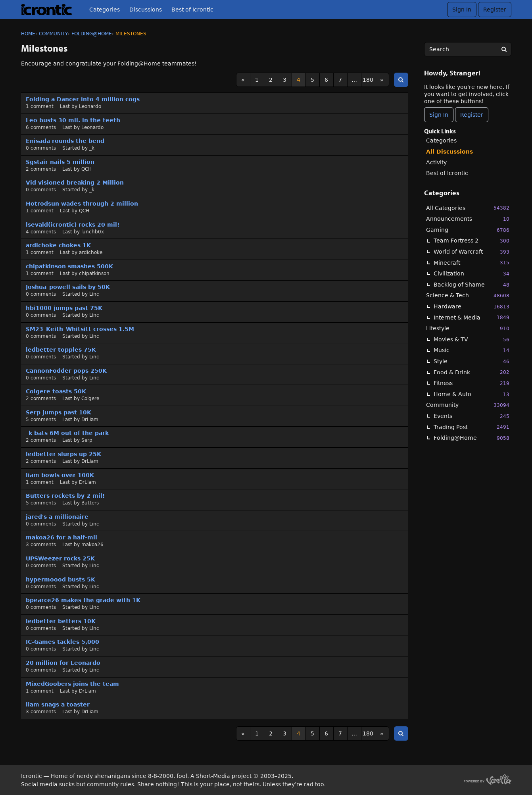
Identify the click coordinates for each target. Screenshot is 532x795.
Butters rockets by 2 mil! (65, 496)
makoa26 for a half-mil (61, 537)
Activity (436, 162)
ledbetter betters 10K (61, 621)
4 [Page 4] (299, 80)
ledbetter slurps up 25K (63, 454)
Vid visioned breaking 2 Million (75, 183)
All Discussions (449, 152)
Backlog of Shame (472, 285)
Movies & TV (472, 340)
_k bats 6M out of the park (67, 433)
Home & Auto (472, 394)
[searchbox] (468, 49)
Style (472, 361)
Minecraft (472, 263)
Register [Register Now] (472, 115)
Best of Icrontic (192, 10)
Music (472, 350)
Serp (87, 440)
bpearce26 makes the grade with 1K (83, 600)
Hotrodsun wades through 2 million (82, 204)
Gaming (468, 230)
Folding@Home (472, 438)
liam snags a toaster (58, 705)
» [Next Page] (382, 80)
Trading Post (472, 427)
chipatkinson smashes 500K (69, 266)
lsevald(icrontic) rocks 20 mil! (73, 225)
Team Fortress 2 (472, 241)
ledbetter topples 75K (61, 350)
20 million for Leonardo (63, 663)
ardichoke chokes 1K (58, 245)
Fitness (472, 383)
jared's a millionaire (57, 517)
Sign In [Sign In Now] (439, 115)
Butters (90, 503)
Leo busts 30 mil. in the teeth (73, 120)
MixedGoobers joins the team (72, 684)
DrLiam (90, 420)
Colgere (90, 398)
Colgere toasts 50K (56, 391)
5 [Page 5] (312, 80)
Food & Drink (472, 372)
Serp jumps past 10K (59, 412)
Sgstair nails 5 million (60, 162)
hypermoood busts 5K (60, 579)
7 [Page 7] (340, 80)
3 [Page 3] (285, 80)
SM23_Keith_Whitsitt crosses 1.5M (80, 329)
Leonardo (90, 106)
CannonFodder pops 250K (66, 371)
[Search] (504, 49)
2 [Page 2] (271, 80)
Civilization (472, 274)
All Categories (468, 208)
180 (368, 80)
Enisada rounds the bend (65, 141)
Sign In (462, 10)
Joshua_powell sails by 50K (68, 287)
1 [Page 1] (257, 80)
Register (495, 10)
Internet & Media (472, 317)
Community (468, 405)
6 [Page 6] (326, 80)
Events (472, 416)
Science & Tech (468, 295)
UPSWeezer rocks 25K (60, 558)
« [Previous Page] (243, 80)
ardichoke (91, 252)
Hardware (472, 307)
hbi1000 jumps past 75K (64, 308)
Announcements (468, 219)
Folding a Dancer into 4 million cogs (83, 99)
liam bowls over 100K (60, 475)
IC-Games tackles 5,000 (62, 642)
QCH (86, 169)
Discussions (146, 10)
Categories (105, 10)
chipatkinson (94, 273)
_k (92, 148)
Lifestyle (468, 328)
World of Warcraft (472, 252)
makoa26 (92, 545)
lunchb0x (93, 232)
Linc (94, 294)
